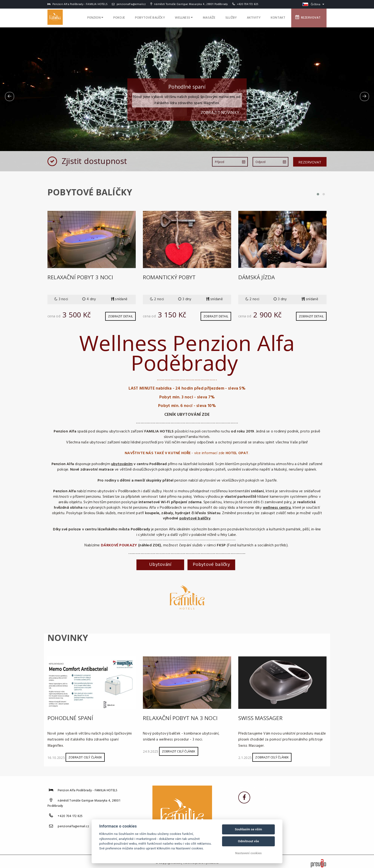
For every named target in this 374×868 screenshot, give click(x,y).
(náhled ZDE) (150, 544)
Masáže (221, 17)
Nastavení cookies (248, 853)
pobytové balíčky (195, 517)
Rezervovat (310, 17)
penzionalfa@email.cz (129, 4)
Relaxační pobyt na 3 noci (182, 716)
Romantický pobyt (171, 277)
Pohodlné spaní (71, 716)
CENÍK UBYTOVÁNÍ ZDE (187, 413)
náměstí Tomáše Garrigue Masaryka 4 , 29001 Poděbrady (189, 4)
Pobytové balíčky (166, 17)
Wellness (198, 17)
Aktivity (260, 17)
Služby (240, 17)
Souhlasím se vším (249, 829)
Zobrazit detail (120, 315)
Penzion (116, 17)
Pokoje (138, 17)
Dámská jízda (257, 277)
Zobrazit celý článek (85, 754)
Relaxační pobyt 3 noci (82, 277)
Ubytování (160, 563)
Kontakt (282, 17)
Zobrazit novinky (220, 113)
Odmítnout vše (248, 841)
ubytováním (122, 462)
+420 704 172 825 (248, 4)
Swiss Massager (262, 716)
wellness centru (277, 506)
